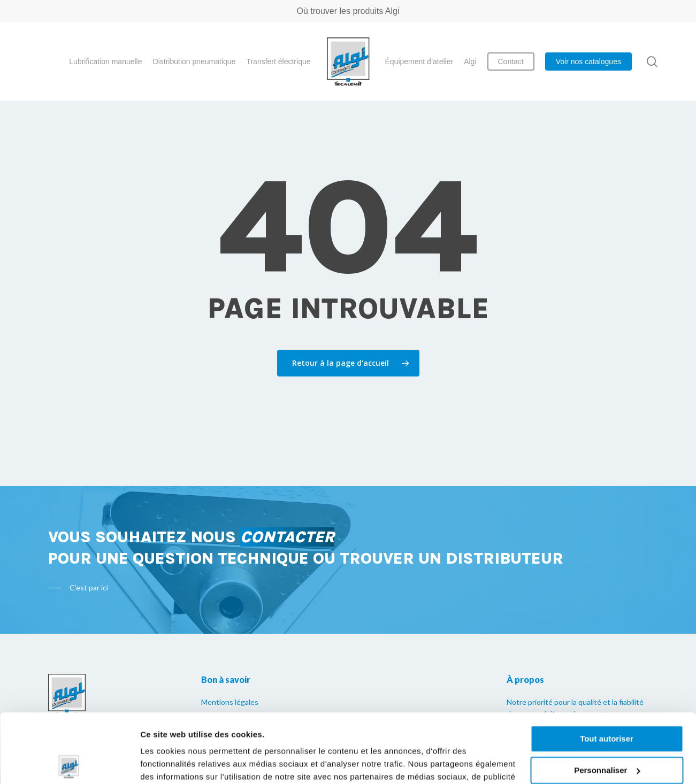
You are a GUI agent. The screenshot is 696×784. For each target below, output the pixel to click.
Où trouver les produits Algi (348, 11)
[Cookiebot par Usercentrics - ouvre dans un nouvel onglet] (69, 763)
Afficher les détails (176, 763)
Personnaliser (607, 701)
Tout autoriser (607, 670)
